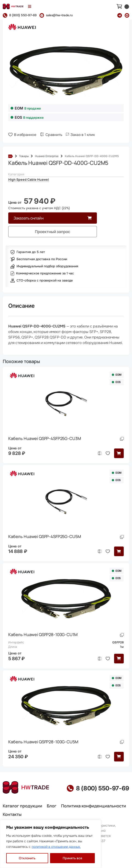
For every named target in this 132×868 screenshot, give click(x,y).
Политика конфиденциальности (94, 806)
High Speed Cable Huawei (29, 179)
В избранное (25, 135)
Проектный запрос (53, 232)
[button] (119, 453)
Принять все (72, 858)
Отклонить (27, 858)
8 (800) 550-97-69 (103, 788)
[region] (51, 844)
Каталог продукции (22, 806)
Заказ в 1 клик (83, 135)
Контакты (12, 814)
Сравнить (54, 135)
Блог (52, 806)
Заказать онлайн (28, 218)
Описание (21, 306)
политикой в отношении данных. (56, 847)
